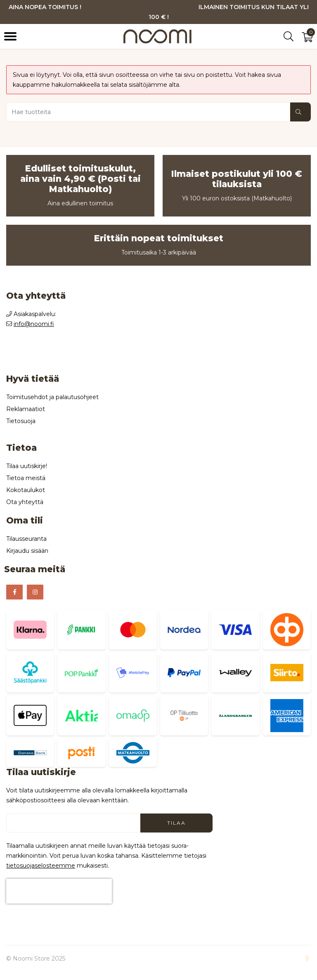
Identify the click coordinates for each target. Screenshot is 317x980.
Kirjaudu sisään (27, 551)
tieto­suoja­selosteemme (41, 866)
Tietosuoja (21, 421)
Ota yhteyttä (25, 502)
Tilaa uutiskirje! (27, 466)
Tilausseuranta (26, 539)
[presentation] (59, 891)
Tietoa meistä (26, 478)
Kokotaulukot (26, 490)
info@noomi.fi (34, 324)
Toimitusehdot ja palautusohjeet (52, 397)
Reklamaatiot (26, 409)
